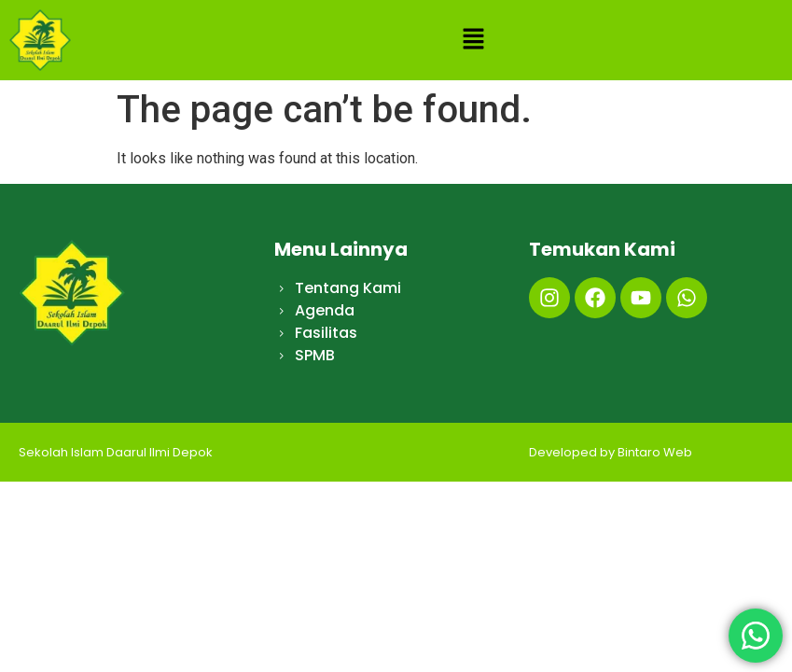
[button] (473, 40)
